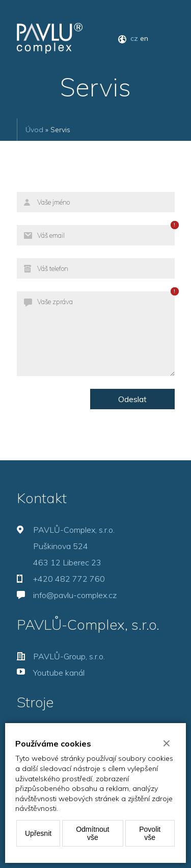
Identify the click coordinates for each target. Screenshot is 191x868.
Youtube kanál (59, 673)
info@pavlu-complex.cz (75, 595)
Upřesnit (38, 833)
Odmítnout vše (92, 833)
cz (134, 38)
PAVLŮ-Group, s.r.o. (69, 656)
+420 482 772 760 (69, 579)
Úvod (34, 130)
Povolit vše (150, 833)
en (144, 38)
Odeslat (132, 399)
